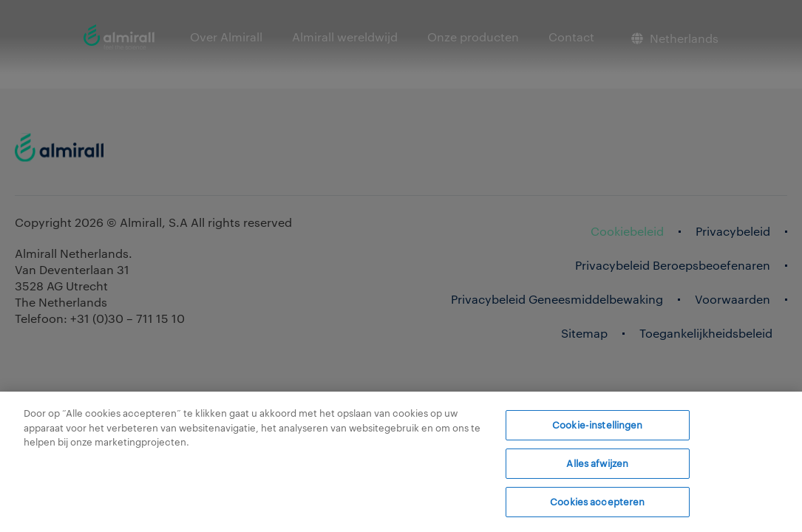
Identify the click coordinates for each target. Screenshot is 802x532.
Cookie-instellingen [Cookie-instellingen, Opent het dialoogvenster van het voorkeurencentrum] (597, 425)
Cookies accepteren (597, 501)
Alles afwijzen (597, 463)
